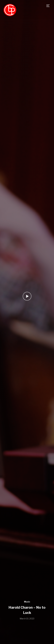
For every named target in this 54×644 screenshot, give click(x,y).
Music (27, 602)
